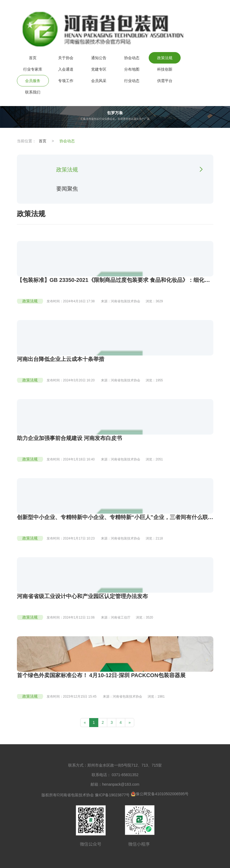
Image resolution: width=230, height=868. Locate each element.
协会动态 (132, 58)
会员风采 (99, 81)
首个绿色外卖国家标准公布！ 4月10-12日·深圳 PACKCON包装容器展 (101, 675)
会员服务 (33, 81)
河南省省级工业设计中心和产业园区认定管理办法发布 (82, 596)
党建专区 (99, 69)
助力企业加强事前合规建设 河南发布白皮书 (70, 438)
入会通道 (66, 69)
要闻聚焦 (67, 189)
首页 (33, 58)
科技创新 (165, 69)
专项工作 (66, 81)
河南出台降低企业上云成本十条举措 (61, 359)
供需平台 (165, 81)
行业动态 (132, 81)
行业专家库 (33, 69)
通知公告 (99, 58)
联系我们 (33, 92)
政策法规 (165, 58)
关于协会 (66, 58)
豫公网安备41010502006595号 (160, 794)
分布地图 (132, 69)
